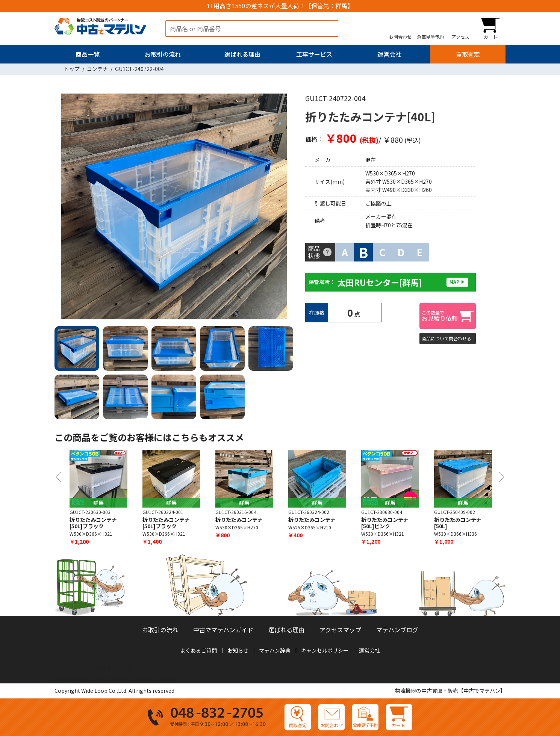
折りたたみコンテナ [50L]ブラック (166, 523)
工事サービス (314, 54)
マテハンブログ (397, 630)
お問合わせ (400, 36)
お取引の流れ (163, 54)
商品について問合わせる (446, 338)
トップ (72, 69)
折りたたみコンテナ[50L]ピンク (385, 523)
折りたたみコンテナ (239, 520)
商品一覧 (88, 54)
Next (284, 208)
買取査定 (468, 54)
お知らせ (238, 650)
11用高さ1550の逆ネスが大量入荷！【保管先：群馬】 (280, 6)
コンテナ (97, 69)
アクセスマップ (340, 630)
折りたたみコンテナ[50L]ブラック (93, 523)
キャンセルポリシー (325, 650)
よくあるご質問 (198, 650)
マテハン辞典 (275, 650)
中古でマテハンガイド (223, 630)
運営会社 (389, 54)
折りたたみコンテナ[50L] (458, 523)
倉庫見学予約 (430, 36)
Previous (64, 208)
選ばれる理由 (242, 54)
